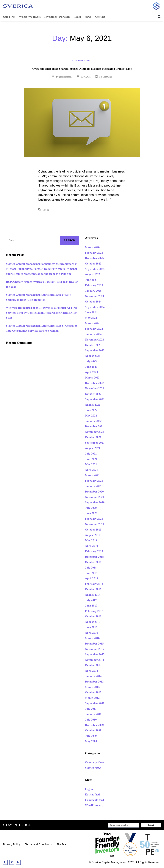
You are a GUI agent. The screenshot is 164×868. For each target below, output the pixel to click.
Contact (100, 17)
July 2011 (92, 709)
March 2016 (94, 639)
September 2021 (97, 443)
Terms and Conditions (38, 846)
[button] (158, 17)
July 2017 (92, 601)
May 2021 (92, 465)
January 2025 (95, 291)
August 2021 (94, 449)
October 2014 (95, 666)
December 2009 (96, 726)
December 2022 (96, 384)
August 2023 (94, 356)
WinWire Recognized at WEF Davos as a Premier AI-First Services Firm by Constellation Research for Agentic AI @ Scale (42, 318)
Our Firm (9, 17)
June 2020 (92, 514)
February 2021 (96, 481)
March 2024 (94, 324)
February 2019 (96, 552)
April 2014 (93, 671)
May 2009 (92, 742)
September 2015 (97, 655)
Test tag (46, 211)
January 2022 (95, 422)
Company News (82, 61)
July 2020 (92, 508)
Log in (90, 790)
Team (78, 17)
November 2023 (96, 340)
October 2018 (95, 563)
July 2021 (92, 454)
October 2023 (95, 346)
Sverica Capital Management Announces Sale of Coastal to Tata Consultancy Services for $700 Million (41, 336)
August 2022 (94, 405)
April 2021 (93, 470)
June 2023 (92, 367)
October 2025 (95, 264)
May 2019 (92, 541)
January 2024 (95, 335)
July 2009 (92, 736)
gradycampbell (65, 78)
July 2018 (92, 568)
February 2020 (96, 519)
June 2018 (92, 574)
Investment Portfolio (57, 17)
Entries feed (94, 795)
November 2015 (96, 650)
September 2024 (97, 308)
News (88, 17)
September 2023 (97, 351)
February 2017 (96, 612)
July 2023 (92, 362)
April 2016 (93, 633)
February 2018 (96, 584)
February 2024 (96, 329)
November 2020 (96, 498)
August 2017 (94, 595)
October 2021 (95, 438)
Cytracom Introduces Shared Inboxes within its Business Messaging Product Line (82, 69)
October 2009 (95, 731)
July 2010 (92, 720)
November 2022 (96, 389)
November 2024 (96, 297)
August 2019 (94, 536)
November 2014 (96, 660)
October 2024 (95, 302)
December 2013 (96, 682)
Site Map (62, 846)
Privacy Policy (12, 846)
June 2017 (92, 606)
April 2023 (93, 373)
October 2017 (95, 590)
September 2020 (97, 503)
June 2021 (92, 460)
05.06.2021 (86, 78)
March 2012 (94, 698)
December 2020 (96, 492)
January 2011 (95, 715)
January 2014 (95, 677)
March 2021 (94, 476)
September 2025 (97, 270)
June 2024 (92, 313)
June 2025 (92, 280)
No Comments (106, 78)
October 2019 (95, 530)
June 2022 (92, 411)
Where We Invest (30, 17)
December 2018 (96, 557)
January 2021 (95, 487)
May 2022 (92, 416)
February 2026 (96, 253)
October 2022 (95, 394)
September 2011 (97, 704)
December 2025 (96, 259)
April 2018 (93, 579)
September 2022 (97, 400)
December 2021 (96, 427)
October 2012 (95, 693)
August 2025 (94, 275)
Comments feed (96, 801)
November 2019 (96, 525)
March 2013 (94, 688)
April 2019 (93, 546)
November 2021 (96, 432)
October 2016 (95, 617)
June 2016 (92, 628)
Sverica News (95, 769)
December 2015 (96, 644)
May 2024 (92, 318)
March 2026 (94, 248)
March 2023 (94, 378)
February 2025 (96, 286)
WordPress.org (96, 806)
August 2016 (94, 622)
